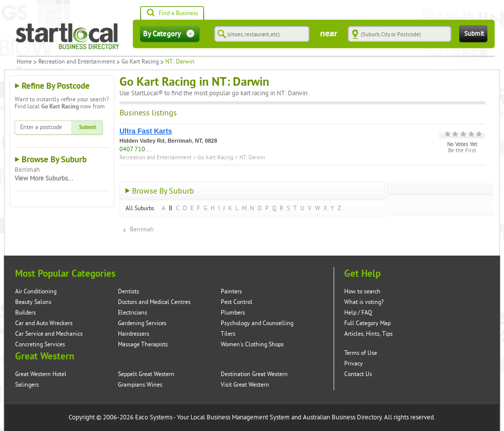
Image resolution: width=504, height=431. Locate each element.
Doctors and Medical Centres (154, 302)
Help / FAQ (358, 313)
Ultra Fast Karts (146, 131)
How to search (362, 292)
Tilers (228, 334)
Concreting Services (40, 345)
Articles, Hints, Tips (368, 334)
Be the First (462, 151)
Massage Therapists (143, 345)
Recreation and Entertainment (77, 62)
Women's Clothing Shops (252, 345)
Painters (231, 292)
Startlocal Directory (68, 36)
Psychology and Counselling (257, 323)
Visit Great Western (245, 385)
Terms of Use (361, 353)
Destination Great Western (254, 374)
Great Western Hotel (41, 374)
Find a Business (172, 14)
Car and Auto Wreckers (44, 323)
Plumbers (233, 313)
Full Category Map (367, 323)
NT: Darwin (252, 158)
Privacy (354, 364)
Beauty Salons (33, 302)
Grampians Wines (140, 385)
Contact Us (358, 374)
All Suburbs (140, 208)
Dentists (129, 292)
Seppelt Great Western (146, 374)
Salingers (27, 385)
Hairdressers (134, 334)
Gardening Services (142, 323)
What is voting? (364, 302)
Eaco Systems (154, 417)
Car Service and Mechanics (49, 334)
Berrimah (27, 170)
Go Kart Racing (140, 62)
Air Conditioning (36, 292)
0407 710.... (136, 149)
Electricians (133, 313)
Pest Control (237, 302)
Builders (25, 313)
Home (24, 62)
